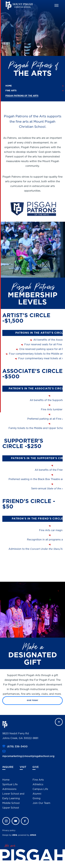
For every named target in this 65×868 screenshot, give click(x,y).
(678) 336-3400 (17, 746)
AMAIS (33, 835)
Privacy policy (9, 830)
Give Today (32, 700)
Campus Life (40, 789)
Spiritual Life (10, 784)
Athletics (38, 784)
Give (36, 767)
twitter (16, 821)
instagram (6, 821)
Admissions (9, 789)
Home (9, 86)
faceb (25, 821)
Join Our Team (41, 803)
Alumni (37, 794)
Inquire (8, 767)
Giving (37, 798)
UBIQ (15, 835)
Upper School (11, 808)
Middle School (11, 803)
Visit (23, 767)
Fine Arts (11, 91)
